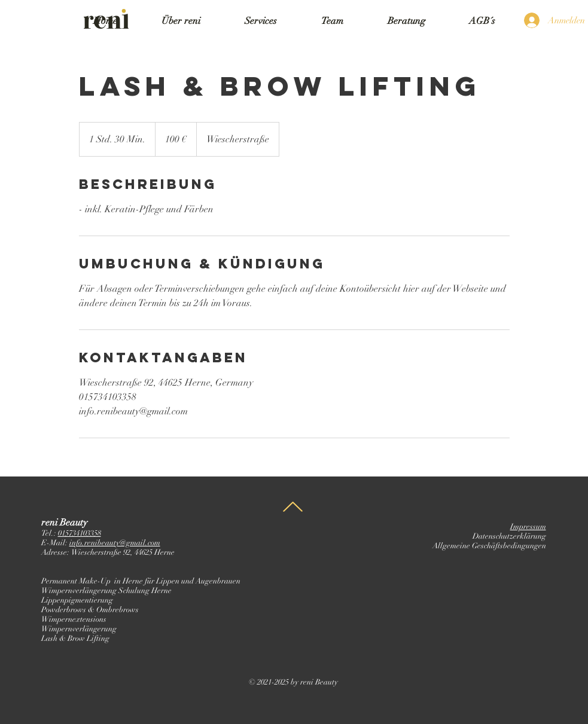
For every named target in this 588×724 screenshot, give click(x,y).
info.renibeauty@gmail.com (115, 543)
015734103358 (80, 533)
